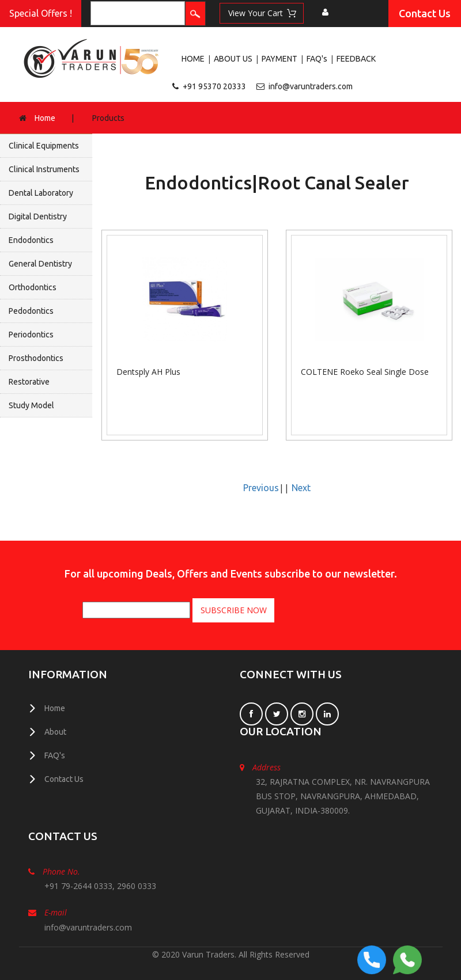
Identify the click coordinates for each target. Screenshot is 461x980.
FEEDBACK (356, 59)
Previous (261, 488)
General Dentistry (40, 264)
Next (301, 488)
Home (45, 118)
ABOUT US (233, 59)
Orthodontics (33, 287)
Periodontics (31, 335)
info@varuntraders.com (311, 86)
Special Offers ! (41, 13)
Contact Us (425, 13)
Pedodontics (31, 311)
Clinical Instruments (44, 169)
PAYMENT (279, 59)
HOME (193, 59)
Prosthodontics (36, 358)
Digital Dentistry (38, 216)
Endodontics (31, 240)
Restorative (29, 382)
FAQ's (317, 59)
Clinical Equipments (44, 146)
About (55, 732)
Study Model (31, 405)
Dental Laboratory (41, 193)
